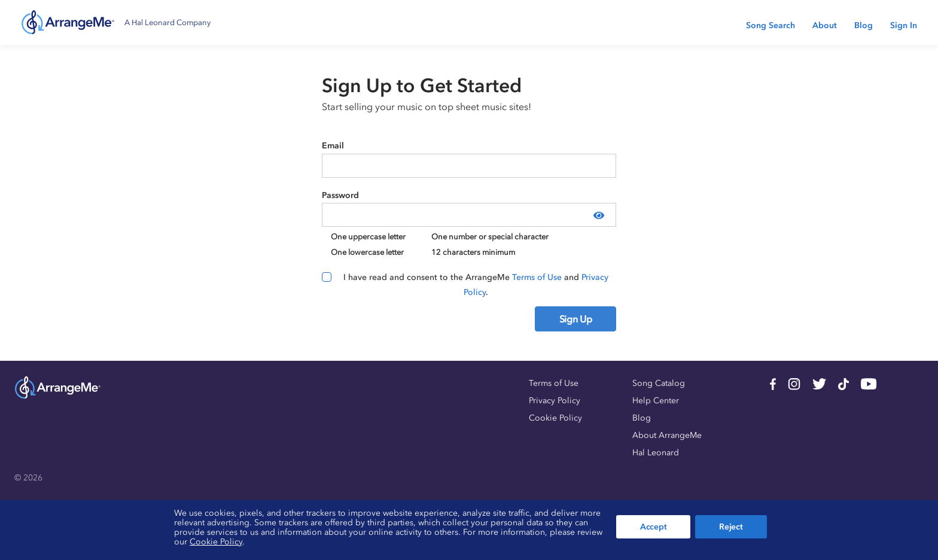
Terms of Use (537, 277)
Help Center (656, 401)
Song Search (770, 25)
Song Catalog (659, 383)
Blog (864, 25)
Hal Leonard (656, 453)
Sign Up (576, 319)
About (825, 25)
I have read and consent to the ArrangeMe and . (476, 285)
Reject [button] (731, 527)
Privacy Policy (555, 401)
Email (333, 146)
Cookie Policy (555, 418)
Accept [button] (653, 527)
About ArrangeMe (667, 435)
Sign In (904, 25)
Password (340, 195)
